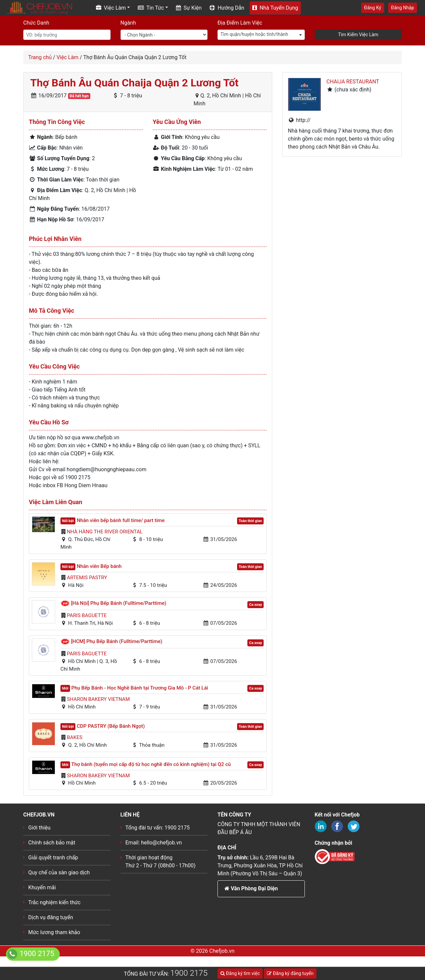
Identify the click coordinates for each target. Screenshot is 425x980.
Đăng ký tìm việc (240, 973)
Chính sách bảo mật (52, 843)
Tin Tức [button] (151, 8)
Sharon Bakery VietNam (99, 699)
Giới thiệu (39, 828)
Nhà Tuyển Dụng (275, 8)
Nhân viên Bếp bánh (99, 566)
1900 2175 (189, 973)
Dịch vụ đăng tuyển (51, 917)
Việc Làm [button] (111, 8)
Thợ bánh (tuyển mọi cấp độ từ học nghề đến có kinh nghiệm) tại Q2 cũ (151, 764)
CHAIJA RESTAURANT (353, 82)
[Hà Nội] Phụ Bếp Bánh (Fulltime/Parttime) (119, 603)
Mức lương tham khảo (54, 932)
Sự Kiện (189, 8)
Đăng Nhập (403, 8)
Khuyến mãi (42, 887)
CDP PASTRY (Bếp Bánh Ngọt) (111, 726)
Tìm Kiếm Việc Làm (358, 35)
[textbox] (261, 34)
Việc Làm (67, 57)
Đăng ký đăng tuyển (290, 973)
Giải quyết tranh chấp (53, 858)
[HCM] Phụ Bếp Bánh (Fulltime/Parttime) (117, 641)
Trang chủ (40, 57)
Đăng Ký (373, 8)
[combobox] (261, 35)
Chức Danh (36, 23)
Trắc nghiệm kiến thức (54, 902)
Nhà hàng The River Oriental (105, 532)
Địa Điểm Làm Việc (240, 23)
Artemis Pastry (87, 578)
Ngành (128, 23)
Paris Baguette (87, 615)
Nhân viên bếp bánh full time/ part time (121, 520)
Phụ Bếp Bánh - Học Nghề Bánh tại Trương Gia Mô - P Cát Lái (140, 688)
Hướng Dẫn (227, 8)
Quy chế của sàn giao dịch (59, 872)
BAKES (75, 737)
